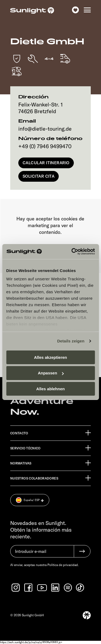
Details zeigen (71, 341)
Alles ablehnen (51, 389)
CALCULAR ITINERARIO (46, 163)
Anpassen (51, 373)
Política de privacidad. (63, 565)
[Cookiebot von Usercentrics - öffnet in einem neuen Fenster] (72, 252)
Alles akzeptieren (50, 357)
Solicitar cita (39, 176)
